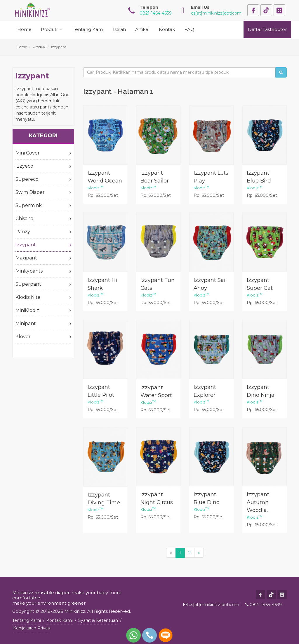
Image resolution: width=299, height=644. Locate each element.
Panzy (43, 232)
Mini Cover (43, 153)
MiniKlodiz (43, 310)
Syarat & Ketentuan (98, 620)
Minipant (43, 324)
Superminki (43, 206)
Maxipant (43, 258)
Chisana (43, 219)
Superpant (43, 284)
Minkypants (43, 271)
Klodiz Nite (43, 297)
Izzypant (43, 245)
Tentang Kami (27, 620)
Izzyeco (43, 166)
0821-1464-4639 (266, 605)
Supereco (43, 179)
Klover (43, 337)
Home (22, 47)
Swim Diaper (43, 192)
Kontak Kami (60, 620)
